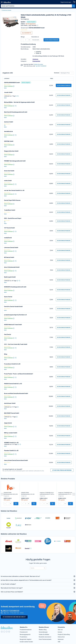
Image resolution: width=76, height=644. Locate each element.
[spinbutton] (47, 12)
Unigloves (35, 59)
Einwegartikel (36, 61)
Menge (40, 12)
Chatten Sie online (38, 64)
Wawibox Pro (24, 627)
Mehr (5, 88)
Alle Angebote (27, 33)
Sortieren (57, 73)
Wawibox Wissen (44, 627)
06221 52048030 (41, 66)
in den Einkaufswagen (51, 40)
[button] (44, 12)
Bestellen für (55, 12)
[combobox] (38, 6)
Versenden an (35, 37)
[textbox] (36, 6)
